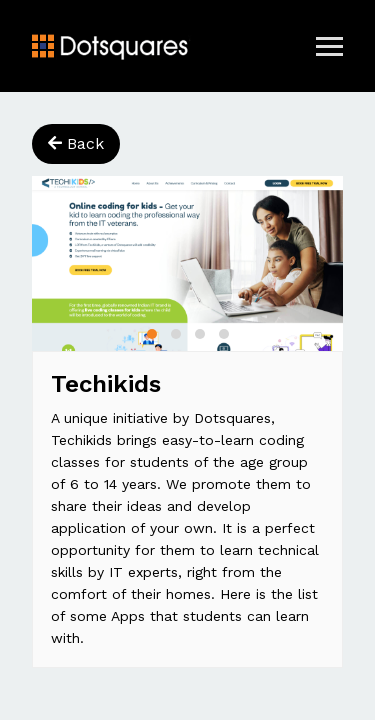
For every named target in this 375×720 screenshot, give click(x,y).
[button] (152, 334)
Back (76, 143)
